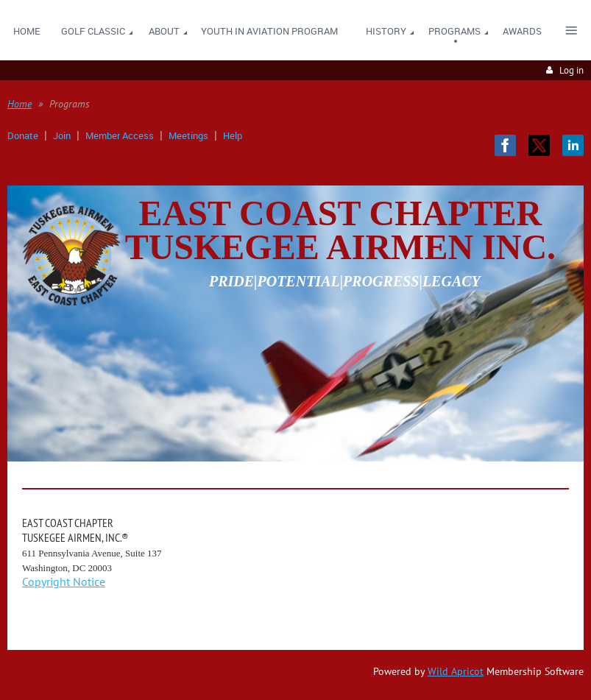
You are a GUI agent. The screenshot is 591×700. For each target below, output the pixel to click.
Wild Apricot (456, 671)
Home (20, 104)
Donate (23, 135)
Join (62, 135)
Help (233, 135)
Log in (571, 70)
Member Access (120, 135)
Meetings (188, 135)
